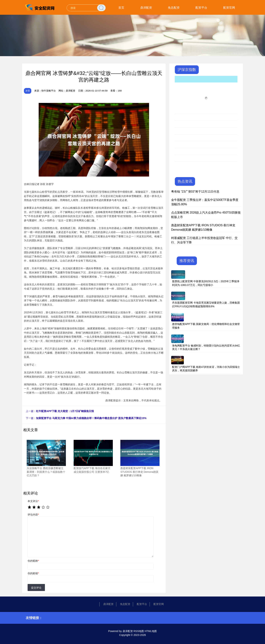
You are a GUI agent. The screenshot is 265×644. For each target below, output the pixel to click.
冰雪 (28, 91)
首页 (121, 8)
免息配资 (174, 8)
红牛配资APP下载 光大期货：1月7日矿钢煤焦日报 (65, 411)
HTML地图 (151, 631)
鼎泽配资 (146, 8)
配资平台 (201, 8)
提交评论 (36, 588)
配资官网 (229, 8)
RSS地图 (139, 631)
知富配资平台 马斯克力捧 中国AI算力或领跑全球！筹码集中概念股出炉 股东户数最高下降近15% (91, 418)
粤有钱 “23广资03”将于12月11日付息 (195, 192)
